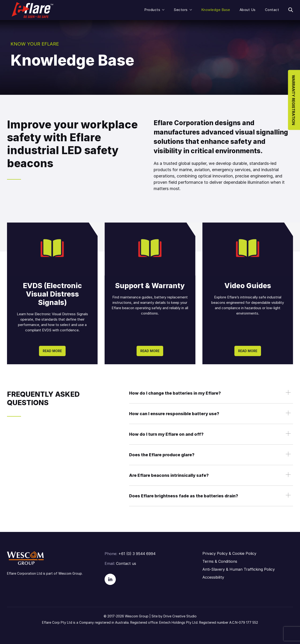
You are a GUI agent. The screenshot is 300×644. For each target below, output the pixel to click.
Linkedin (110, 579)
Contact (272, 10)
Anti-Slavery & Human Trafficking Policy (239, 569)
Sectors (181, 10)
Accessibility (213, 577)
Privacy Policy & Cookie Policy (229, 553)
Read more (52, 351)
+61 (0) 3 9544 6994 (137, 554)
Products (152, 10)
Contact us (126, 563)
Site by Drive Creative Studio (174, 616)
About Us (248, 10)
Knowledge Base (216, 10)
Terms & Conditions (220, 561)
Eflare (32, 10)
